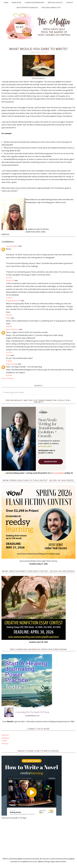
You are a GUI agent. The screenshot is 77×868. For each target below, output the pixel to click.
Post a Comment (8, 378)
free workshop (58, 473)
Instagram (5, 738)
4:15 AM (9, 278)
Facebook (5, 735)
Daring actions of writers (38, 229)
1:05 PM (9, 352)
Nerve (38, 232)
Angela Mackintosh (13, 301)
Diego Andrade (12, 364)
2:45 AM (9, 327)
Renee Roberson (12, 329)
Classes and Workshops (34, 2)
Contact (70, 2)
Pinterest (5, 744)
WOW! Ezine (17, 2)
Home (6, 2)
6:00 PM (9, 315)
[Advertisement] (38, 838)
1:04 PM (9, 298)
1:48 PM (9, 361)
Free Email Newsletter (51, 7)
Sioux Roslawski (12, 246)
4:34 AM (9, 375)
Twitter (4, 741)
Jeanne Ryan (30, 232)
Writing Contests (55, 2)
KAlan (8, 318)
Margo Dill (10, 280)
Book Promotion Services (27, 7)
